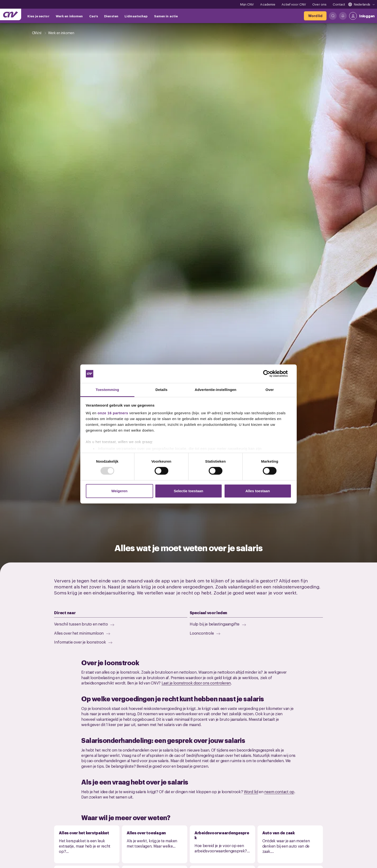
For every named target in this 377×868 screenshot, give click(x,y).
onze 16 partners (113, 413)
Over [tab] (270, 390)
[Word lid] (315, 16)
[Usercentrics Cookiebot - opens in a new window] (270, 374)
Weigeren (119, 491)
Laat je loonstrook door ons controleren (196, 683)
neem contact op (279, 791)
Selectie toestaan (189, 491)
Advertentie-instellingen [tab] (216, 390)
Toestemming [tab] (107, 390)
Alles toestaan (258, 491)
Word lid (251, 791)
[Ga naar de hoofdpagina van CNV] (11, 14)
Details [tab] (162, 390)
